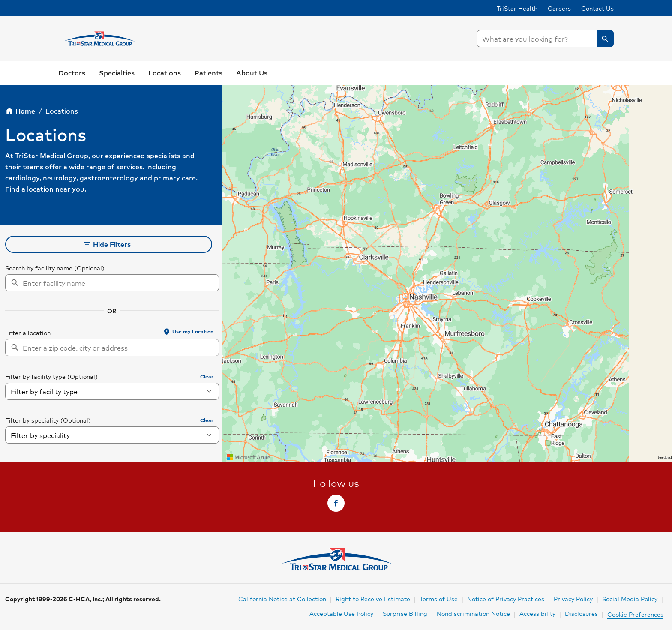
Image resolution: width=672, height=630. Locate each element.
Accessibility (537, 613)
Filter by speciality (32, 420)
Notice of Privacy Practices (506, 599)
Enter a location (28, 333)
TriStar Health (517, 8)
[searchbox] (545, 39)
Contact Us (597, 8)
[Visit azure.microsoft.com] (249, 457)
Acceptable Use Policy (341, 613)
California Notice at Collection (282, 599)
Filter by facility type (35, 376)
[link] (72, 73)
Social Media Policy (630, 599)
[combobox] (545, 39)
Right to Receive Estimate (373, 599)
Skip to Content (28, 8)
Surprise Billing (405, 613)
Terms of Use (439, 599)
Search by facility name (39, 268)
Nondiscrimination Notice (473, 613)
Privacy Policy (573, 599)
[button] (605, 39)
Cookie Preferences (635, 614)
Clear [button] (207, 376)
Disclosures (581, 613)
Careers (559, 8)
